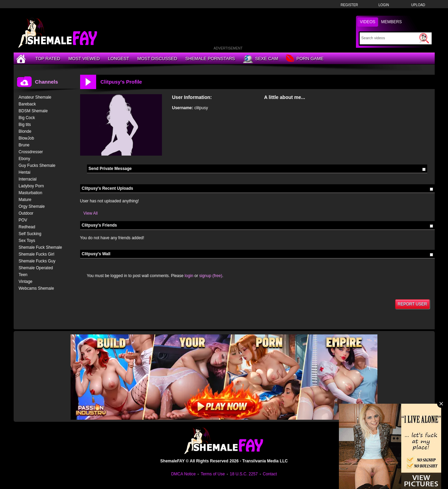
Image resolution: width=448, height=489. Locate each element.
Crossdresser (31, 152)
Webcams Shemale (36, 288)
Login (384, 5)
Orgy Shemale (32, 206)
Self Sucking (30, 234)
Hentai (25, 172)
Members (392, 22)
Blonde (25, 131)
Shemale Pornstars (210, 59)
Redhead (27, 227)
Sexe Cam (260, 59)
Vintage (26, 282)
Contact (270, 474)
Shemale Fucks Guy (37, 261)
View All (91, 213)
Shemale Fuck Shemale (40, 247)
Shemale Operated (36, 268)
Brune (24, 145)
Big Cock (27, 118)
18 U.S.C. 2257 (244, 474)
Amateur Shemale (35, 97)
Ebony (25, 159)
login (189, 276)
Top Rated (48, 59)
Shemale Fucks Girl (37, 254)
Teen (23, 275)
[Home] (22, 59)
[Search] (390, 38)
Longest (119, 59)
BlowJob (26, 138)
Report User (412, 304)
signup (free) (211, 276)
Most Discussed (157, 59)
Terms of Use (213, 474)
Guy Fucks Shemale (37, 166)
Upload (418, 5)
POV (23, 220)
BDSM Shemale (33, 111)
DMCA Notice (183, 474)
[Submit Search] (424, 38)
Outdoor (26, 213)
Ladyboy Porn (31, 186)
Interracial (28, 179)
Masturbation (31, 193)
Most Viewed (84, 59)
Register (349, 5)
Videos (368, 22)
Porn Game (305, 59)
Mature (25, 200)
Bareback (27, 104)
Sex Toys (27, 241)
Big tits (25, 125)
